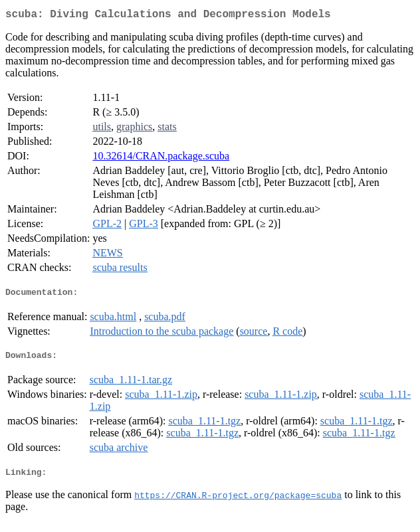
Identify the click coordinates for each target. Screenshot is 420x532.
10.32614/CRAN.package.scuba (161, 158)
